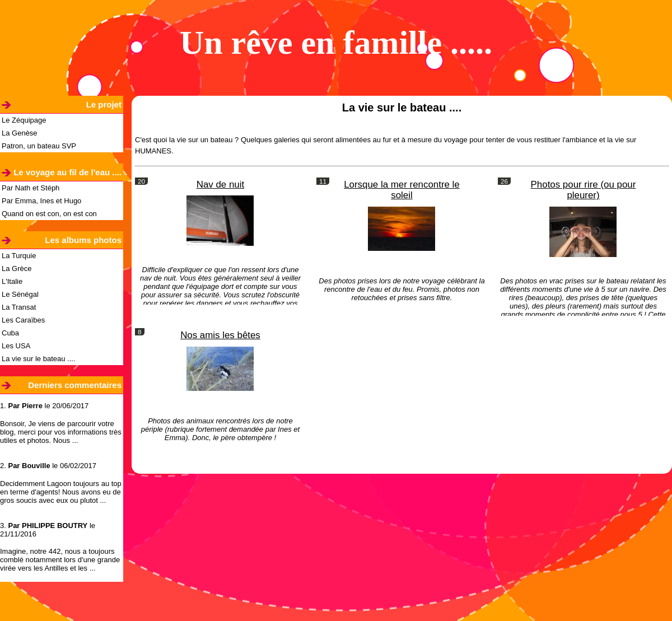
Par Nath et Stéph (31, 188)
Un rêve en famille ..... (336, 43)
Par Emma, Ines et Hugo (41, 201)
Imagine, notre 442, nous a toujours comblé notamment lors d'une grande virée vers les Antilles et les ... (60, 560)
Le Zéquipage (24, 120)
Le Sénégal (20, 294)
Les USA (16, 346)
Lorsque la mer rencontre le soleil (402, 190)
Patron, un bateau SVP (39, 146)
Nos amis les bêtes (220, 335)
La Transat (19, 307)
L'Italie (12, 281)
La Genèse (20, 133)
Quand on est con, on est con (49, 214)
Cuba (10, 333)
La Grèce (17, 269)
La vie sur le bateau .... (39, 359)
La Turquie (19, 256)
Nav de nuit (220, 185)
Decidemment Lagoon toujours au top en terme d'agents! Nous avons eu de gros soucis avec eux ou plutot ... (61, 492)
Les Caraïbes (23, 320)
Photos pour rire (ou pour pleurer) (584, 190)
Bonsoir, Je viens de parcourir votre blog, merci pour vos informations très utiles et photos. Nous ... (61, 432)
